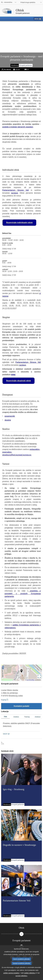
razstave (14, 193)
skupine (8, 420)
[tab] (21, 928)
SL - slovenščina (7, 2)
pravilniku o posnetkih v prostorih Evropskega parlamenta (23, 594)
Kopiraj (4, 700)
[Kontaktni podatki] (21, 706)
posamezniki (10, 416)
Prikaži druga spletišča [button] (28, 2)
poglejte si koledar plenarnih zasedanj (18, 127)
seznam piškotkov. (21, 978)
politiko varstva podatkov (11, 975)
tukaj (13, 375)
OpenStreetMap (30, 680)
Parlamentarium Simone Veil (15, 190)
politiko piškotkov (30, 975)
